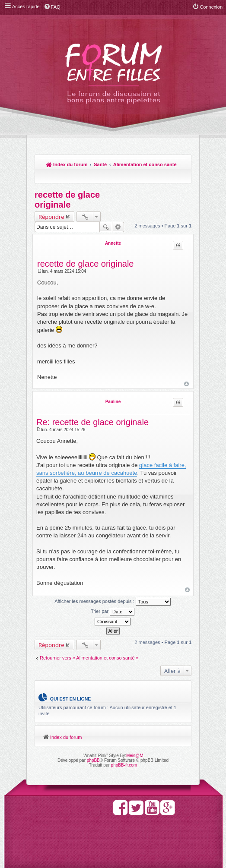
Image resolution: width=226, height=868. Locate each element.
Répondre (51, 217)
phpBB (93, 760)
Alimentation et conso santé (145, 164)
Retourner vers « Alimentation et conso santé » (89, 658)
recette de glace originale (67, 200)
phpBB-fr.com (124, 765)
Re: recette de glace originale (92, 422)
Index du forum (67, 164)
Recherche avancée (118, 227)
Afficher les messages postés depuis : (113, 602)
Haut (186, 384)
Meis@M (135, 756)
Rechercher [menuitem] (181, 176)
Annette (113, 243)
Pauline (113, 402)
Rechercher (106, 227)
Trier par (113, 612)
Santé (100, 164)
